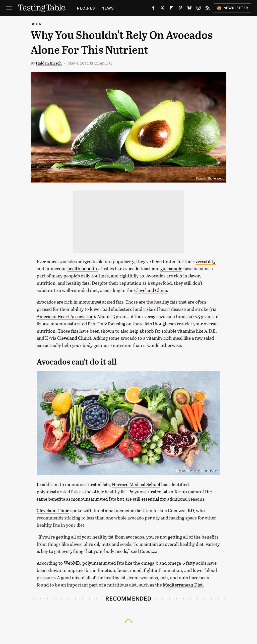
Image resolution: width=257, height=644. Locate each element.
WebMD (72, 563)
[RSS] (208, 9)
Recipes (86, 8)
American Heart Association (65, 316)
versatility (206, 261)
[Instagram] (199, 9)
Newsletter (233, 8)
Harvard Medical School (136, 484)
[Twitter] (162, 9)
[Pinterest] (180, 9)
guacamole (171, 268)
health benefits (83, 268)
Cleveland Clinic (151, 290)
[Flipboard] (171, 9)
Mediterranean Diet (183, 585)
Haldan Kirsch (49, 63)
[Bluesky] (189, 9)
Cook (36, 24)
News (108, 8)
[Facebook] (153, 9)
